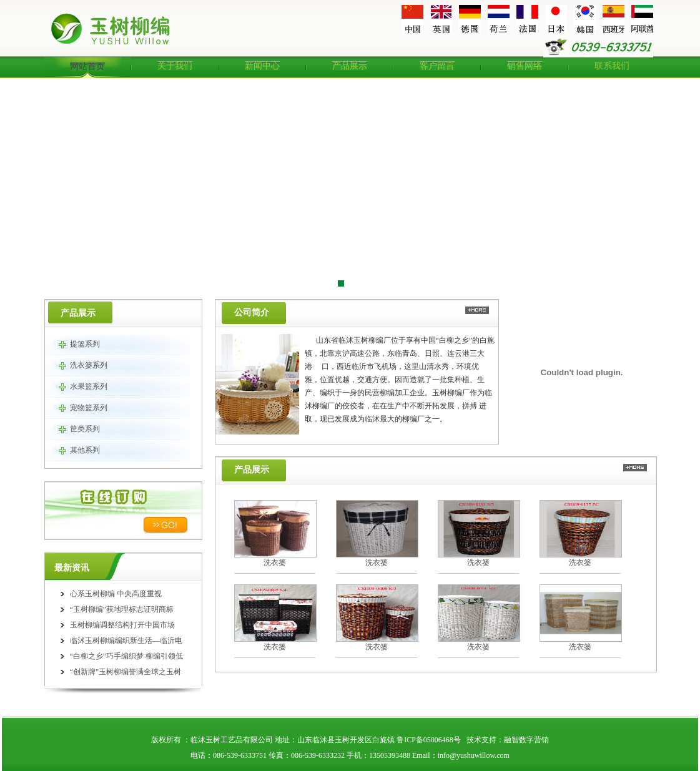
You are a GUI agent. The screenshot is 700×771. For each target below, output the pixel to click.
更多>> (477, 310)
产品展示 (350, 66)
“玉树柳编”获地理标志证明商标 (122, 609)
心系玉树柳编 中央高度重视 (116, 594)
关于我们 (175, 66)
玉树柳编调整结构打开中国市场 (122, 625)
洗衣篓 (275, 562)
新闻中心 (262, 66)
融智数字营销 (526, 740)
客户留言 (437, 66)
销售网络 (525, 66)
